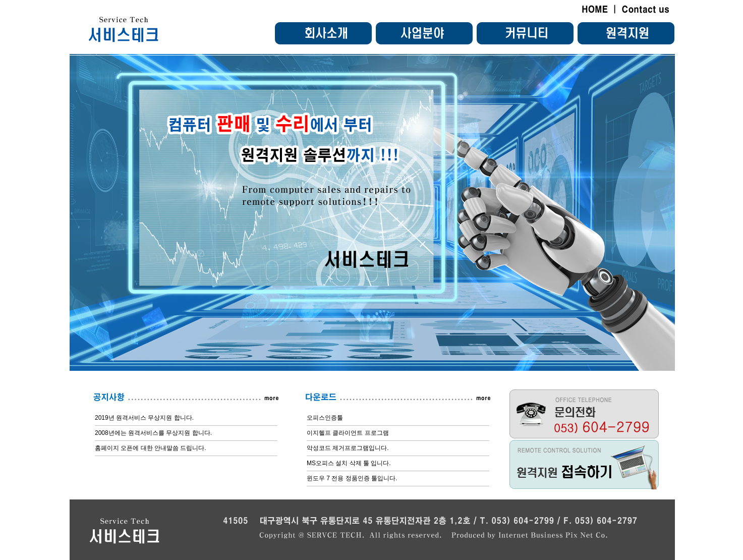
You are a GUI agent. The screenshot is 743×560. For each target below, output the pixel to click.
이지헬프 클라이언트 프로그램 (348, 433)
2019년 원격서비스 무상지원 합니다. (144, 418)
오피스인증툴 (325, 418)
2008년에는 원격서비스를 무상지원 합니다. (153, 433)
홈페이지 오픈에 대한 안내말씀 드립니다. (151, 448)
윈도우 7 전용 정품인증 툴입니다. (352, 478)
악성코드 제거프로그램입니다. (348, 448)
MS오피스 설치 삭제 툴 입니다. (349, 463)
